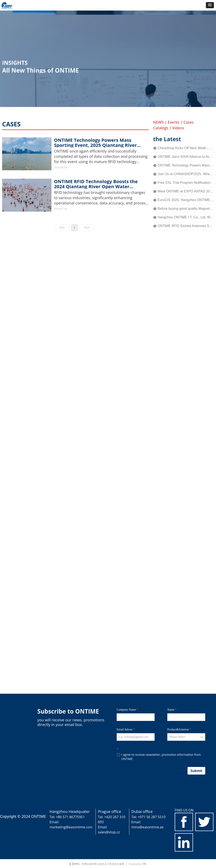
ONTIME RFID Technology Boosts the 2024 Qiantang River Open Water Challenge (96, 184)
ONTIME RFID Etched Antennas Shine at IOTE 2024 (186, 226)
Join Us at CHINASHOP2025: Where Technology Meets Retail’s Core (186, 174)
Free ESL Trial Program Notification (184, 183)
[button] (210, 5)
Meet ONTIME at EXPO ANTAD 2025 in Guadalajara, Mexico (186, 191)
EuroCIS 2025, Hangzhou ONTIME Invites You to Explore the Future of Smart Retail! (186, 200)
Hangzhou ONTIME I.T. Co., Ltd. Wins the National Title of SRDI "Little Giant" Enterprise (186, 217)
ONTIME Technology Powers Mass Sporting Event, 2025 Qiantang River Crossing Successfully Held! (95, 142)
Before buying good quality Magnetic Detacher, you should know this (186, 209)
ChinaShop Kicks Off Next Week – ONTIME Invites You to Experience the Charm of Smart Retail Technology (186, 148)
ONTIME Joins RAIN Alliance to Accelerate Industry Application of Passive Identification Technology (186, 157)
